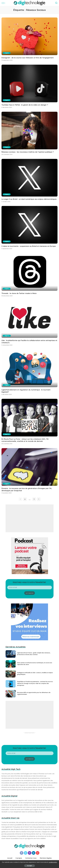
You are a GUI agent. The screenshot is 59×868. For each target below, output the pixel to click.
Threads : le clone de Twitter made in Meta (19, 293)
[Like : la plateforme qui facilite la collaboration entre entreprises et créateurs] (29, 319)
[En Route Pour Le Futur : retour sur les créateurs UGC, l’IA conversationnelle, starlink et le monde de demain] (29, 418)
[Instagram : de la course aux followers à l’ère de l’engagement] (29, 36)
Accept (29, 866)
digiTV (7, 336)
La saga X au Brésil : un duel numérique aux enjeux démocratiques (29, 199)
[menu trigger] (4, 3)
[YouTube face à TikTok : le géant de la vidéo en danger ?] (29, 83)
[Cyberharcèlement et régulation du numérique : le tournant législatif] (29, 368)
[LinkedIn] (34, 853)
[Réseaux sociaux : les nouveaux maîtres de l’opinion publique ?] (29, 131)
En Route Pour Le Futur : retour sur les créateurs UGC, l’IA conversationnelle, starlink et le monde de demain (25, 440)
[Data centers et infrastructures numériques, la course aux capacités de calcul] (11, 664)
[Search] (56, 3)
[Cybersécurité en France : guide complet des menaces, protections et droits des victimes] (11, 654)
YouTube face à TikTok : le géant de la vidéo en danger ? (25, 105)
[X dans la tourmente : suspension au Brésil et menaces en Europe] (29, 225)
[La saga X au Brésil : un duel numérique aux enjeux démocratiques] (29, 178)
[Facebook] (22, 853)
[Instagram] (30, 853)
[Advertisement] (30, 518)
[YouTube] (38, 853)
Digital (7, 53)
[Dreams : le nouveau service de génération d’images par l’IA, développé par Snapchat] (29, 467)
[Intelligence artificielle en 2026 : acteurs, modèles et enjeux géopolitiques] (11, 674)
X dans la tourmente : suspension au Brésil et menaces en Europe (29, 246)
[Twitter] (26, 853)
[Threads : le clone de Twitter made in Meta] (29, 272)
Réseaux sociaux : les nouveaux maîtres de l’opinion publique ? (28, 152)
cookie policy (53, 862)
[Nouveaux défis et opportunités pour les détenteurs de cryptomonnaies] (11, 694)
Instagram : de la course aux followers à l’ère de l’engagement (28, 58)
